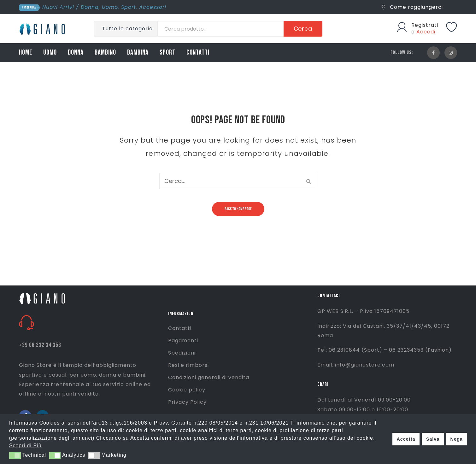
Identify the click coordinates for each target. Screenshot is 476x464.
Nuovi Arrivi (58, 7)
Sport (129, 7)
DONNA (76, 53)
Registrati (425, 25)
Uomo (110, 7)
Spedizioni (182, 353)
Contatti (180, 328)
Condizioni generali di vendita (209, 377)
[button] (15, 455)
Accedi (426, 32)
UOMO (50, 53)
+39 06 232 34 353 (40, 345)
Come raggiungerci (412, 7)
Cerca (303, 29)
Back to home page (238, 209)
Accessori (153, 7)
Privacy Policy (187, 402)
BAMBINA (138, 53)
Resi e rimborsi (188, 365)
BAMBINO (105, 53)
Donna (90, 7)
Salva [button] (433, 439)
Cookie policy (187, 390)
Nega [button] (456, 439)
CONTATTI (198, 53)
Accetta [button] (406, 439)
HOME (26, 53)
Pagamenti (183, 341)
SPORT (167, 53)
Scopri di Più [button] (25, 446)
